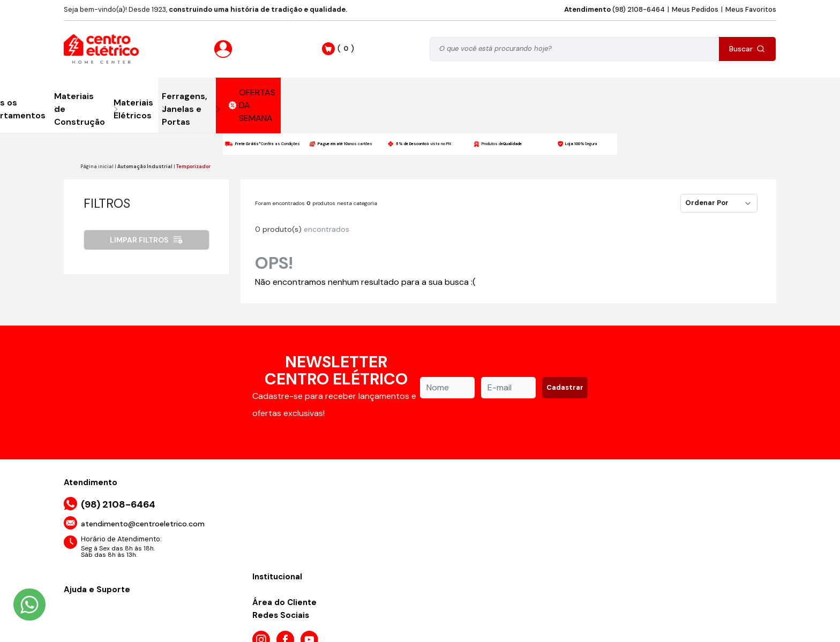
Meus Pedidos (695, 9)
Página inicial (97, 167)
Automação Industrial (145, 167)
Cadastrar (565, 387)
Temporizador (193, 167)
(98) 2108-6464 (614, 9)
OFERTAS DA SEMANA (252, 105)
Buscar (747, 49)
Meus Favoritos (751, 9)
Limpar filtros (147, 240)
